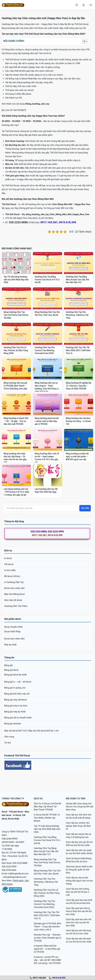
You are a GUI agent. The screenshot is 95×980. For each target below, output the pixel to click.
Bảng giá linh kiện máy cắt (17, 694)
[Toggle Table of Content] (83, 41)
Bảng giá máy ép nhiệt (15, 712)
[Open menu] (91, 5)
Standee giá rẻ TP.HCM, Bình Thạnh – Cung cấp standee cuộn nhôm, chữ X (47, 927)
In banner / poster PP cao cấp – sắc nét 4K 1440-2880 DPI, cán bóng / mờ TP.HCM (47, 960)
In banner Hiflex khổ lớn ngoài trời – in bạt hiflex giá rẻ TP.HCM (47, 949)
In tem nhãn (10, 570)
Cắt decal (9, 564)
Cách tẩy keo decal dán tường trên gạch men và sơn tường (79, 881)
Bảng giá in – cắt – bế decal (18, 682)
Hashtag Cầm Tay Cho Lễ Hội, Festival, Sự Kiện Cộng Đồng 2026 (47, 893)
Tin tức (8, 743)
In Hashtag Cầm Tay (14, 582)
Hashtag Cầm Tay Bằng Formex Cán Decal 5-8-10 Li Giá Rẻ (47, 840)
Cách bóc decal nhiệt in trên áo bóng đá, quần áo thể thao (79, 870)
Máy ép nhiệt (10, 645)
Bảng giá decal (11, 670)
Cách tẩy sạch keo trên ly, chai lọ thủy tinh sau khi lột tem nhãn (79, 911)
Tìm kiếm (85, 508)
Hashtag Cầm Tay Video (16, 606)
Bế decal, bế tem (12, 576)
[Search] (77, 5)
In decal (8, 558)
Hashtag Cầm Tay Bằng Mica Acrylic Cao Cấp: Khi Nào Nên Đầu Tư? (46, 851)
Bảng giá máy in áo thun (16, 706)
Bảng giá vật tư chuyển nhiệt (18, 718)
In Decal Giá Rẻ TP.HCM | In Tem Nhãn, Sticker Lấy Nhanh (47, 818)
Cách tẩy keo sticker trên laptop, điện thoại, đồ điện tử (78, 826)
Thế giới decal (16, 812)
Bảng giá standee (13, 724)
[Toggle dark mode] (84, 5)
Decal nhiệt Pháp (12, 632)
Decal (4, 812)
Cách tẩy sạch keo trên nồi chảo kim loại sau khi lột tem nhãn (79, 922)
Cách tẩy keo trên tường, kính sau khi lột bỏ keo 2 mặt (78, 892)
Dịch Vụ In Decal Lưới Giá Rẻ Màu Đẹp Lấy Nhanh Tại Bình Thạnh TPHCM (47, 807)
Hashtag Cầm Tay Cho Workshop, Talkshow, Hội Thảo (46, 882)
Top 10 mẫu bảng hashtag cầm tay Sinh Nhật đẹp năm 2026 (47, 829)
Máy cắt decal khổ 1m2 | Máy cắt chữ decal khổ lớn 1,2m (32, 731)
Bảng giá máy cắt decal (15, 700)
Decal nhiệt (14, 819)
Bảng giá (8, 665)
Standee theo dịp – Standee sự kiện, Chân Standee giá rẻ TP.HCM (47, 938)
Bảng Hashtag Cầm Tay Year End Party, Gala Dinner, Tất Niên (47, 862)
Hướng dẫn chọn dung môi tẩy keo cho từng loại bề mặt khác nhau (80, 807)
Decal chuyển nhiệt (13, 627)
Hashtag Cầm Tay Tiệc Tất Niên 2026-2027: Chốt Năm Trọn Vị (47, 915)
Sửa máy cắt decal (13, 600)
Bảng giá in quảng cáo (15, 688)
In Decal (17, 815)
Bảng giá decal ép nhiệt (15, 675)
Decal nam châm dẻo (14, 588)
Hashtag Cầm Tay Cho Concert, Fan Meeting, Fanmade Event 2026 (45, 904)
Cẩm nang (9, 737)
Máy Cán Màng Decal (14, 594)
